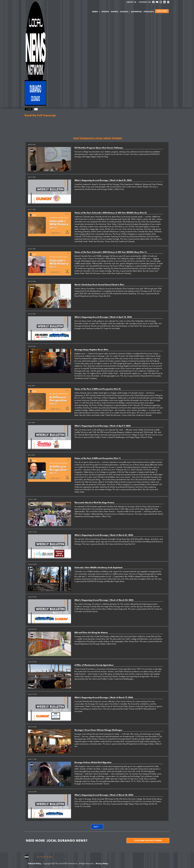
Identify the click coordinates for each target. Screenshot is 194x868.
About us (131, 2)
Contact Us (145, 2)
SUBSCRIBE (162, 11)
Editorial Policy (35, 863)
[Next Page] (97, 827)
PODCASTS (149, 12)
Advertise (136, 12)
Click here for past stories (148, 840)
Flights (124, 12)
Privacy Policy (102, 863)
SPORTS (105, 12)
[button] (96, 12)
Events (115, 12)
